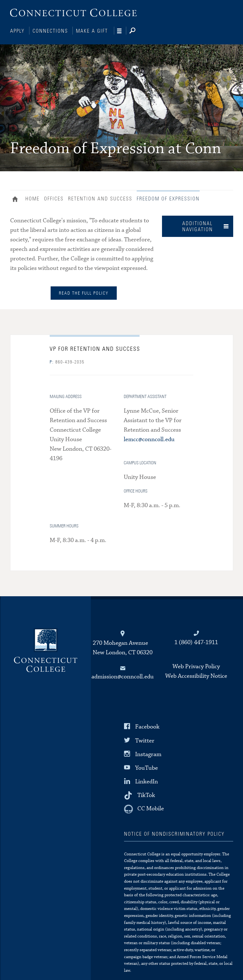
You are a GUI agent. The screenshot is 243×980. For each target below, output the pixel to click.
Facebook (147, 726)
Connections (50, 31)
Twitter (145, 740)
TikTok (146, 795)
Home (17, 199)
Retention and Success (100, 198)
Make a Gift (92, 31)
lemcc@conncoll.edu (149, 439)
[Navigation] (122, 31)
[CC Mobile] (144, 808)
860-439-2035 (67, 362)
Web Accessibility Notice (196, 675)
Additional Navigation (198, 226)
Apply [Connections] (17, 31)
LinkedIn (146, 781)
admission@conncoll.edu (123, 676)
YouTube (146, 767)
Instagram (148, 754)
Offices (54, 198)
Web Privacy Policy (196, 666)
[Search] (137, 31)
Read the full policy (84, 293)
